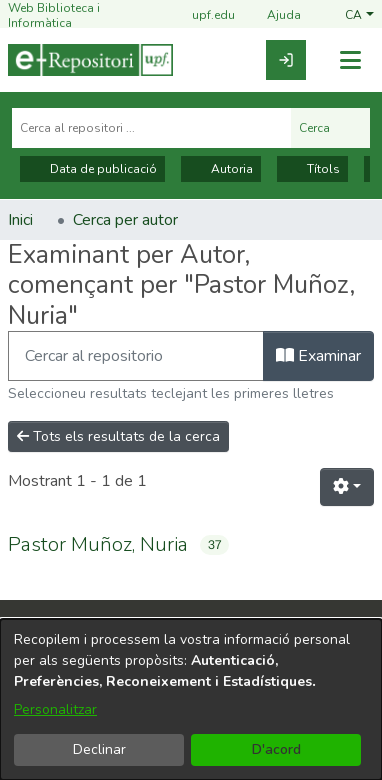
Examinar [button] (318, 356)
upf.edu (201, 16)
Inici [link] (20, 220)
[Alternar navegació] (350, 60)
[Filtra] (136, 356)
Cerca (330, 128)
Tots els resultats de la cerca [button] (118, 436)
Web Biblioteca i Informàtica (54, 15)
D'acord (276, 749)
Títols (312, 169)
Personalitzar (55, 709)
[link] (286, 60)
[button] (359, 15)
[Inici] (90, 60)
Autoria (221, 169)
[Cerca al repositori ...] (151, 128)
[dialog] (191, 699)
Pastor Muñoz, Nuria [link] (98, 544)
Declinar (99, 749)
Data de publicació (92, 169)
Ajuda (272, 16)
